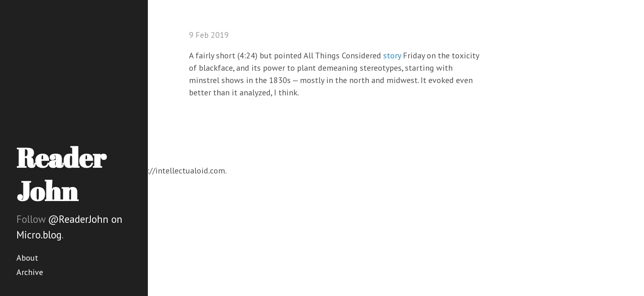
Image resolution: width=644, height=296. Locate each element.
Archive (30, 272)
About (27, 258)
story (392, 55)
